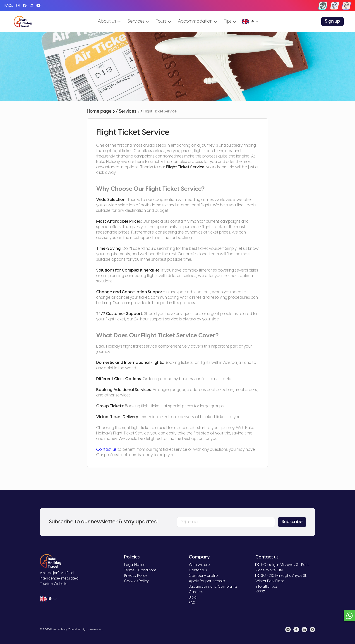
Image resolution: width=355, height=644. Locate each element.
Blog (193, 597)
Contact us (106, 450)
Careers (196, 592)
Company (199, 557)
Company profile (203, 576)
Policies (132, 557)
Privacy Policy (136, 576)
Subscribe (292, 522)
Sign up (332, 21)
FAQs (9, 6)
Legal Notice (135, 565)
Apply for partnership (207, 581)
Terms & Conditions (140, 570)
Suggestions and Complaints (213, 587)
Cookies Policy (136, 581)
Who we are (199, 565)
